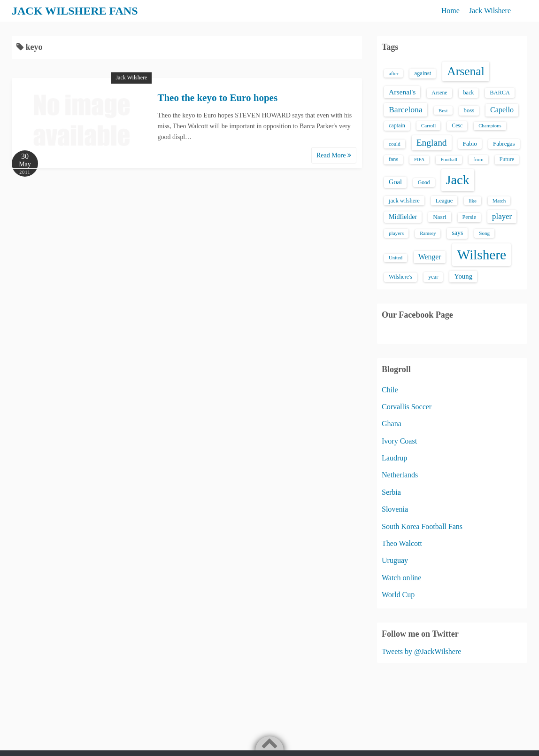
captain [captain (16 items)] (397, 125)
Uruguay (395, 560)
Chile (390, 390)
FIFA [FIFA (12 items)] (419, 160)
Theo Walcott (402, 543)
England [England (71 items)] (432, 143)
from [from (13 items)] (478, 159)
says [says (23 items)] (457, 233)
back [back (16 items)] (469, 93)
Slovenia (395, 509)
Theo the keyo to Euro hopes (217, 98)
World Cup (398, 595)
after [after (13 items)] (393, 73)
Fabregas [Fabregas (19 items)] (504, 144)
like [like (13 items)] (473, 201)
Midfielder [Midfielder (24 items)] (403, 217)
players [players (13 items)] (396, 233)
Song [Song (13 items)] (484, 233)
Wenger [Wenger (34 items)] (430, 257)
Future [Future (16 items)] (507, 159)
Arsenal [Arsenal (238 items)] (466, 71)
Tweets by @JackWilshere (421, 651)
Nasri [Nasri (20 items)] (439, 217)
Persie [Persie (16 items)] (469, 217)
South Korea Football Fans (422, 526)
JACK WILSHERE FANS (75, 11)
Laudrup (394, 458)
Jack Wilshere (490, 11)
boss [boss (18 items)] (469, 110)
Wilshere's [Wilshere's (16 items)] (400, 277)
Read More (334, 155)
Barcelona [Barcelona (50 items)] (406, 109)
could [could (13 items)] (395, 144)
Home (450, 11)
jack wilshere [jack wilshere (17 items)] (404, 201)
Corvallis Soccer (407, 407)
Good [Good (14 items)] (424, 182)
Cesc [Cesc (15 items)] (457, 126)
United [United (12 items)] (396, 258)
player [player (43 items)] (502, 216)
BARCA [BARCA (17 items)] (500, 93)
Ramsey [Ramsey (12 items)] (428, 233)
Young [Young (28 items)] (463, 276)
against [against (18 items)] (423, 73)
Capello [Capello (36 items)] (502, 110)
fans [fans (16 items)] (393, 159)
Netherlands (400, 475)
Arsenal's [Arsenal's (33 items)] (402, 92)
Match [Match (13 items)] (499, 201)
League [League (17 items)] (444, 201)
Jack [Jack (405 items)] (458, 180)
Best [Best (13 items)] (443, 110)
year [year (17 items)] (433, 277)
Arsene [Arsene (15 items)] (439, 93)
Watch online (401, 578)
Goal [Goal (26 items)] (395, 182)
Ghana (392, 424)
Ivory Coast (399, 441)
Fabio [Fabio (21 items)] (470, 144)
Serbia (391, 492)
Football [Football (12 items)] (449, 160)
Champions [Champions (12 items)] (490, 126)
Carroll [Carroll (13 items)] (429, 125)
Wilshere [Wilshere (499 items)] (481, 255)
